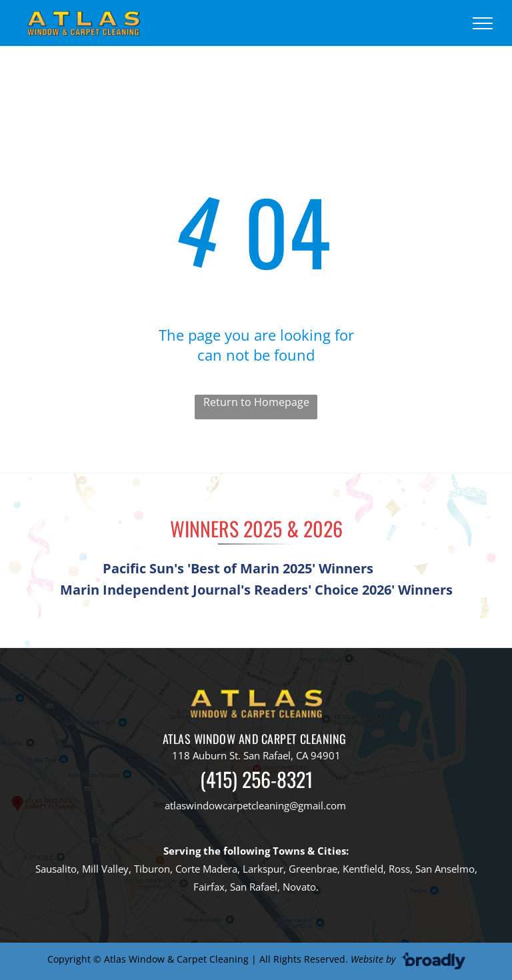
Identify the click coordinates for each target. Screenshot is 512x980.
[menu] (483, 23)
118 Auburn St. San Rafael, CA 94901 (256, 755)
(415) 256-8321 (256, 779)
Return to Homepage (256, 402)
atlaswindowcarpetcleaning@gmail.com (255, 805)
